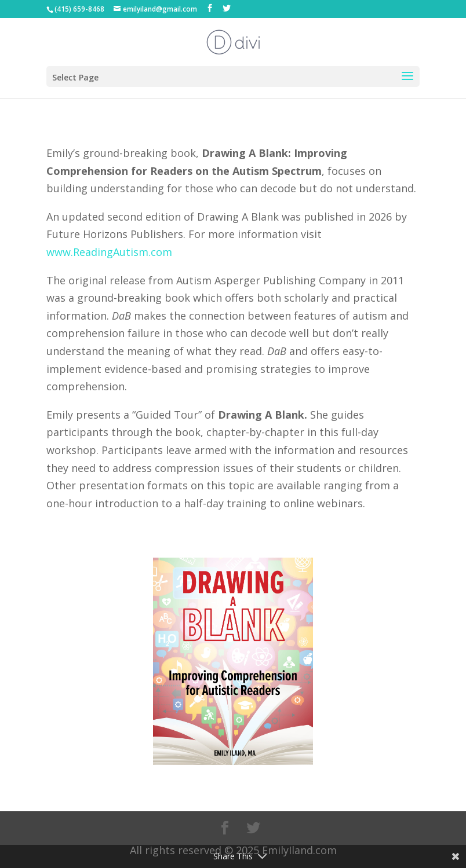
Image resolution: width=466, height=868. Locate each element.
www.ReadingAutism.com (109, 252)
